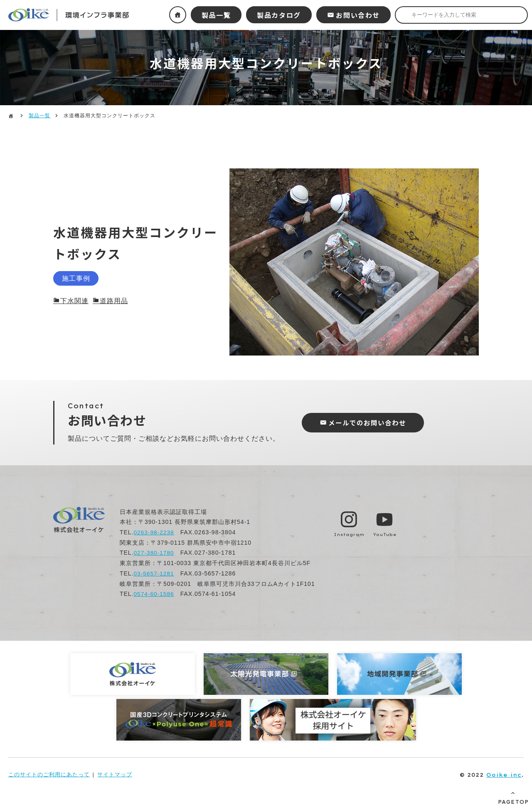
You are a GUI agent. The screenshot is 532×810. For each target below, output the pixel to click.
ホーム (178, 15)
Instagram (349, 534)
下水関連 (74, 301)
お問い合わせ (358, 15)
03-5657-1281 (154, 573)
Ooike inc (504, 774)
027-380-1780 (154, 553)
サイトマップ (115, 774)
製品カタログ (279, 15)
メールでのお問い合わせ (369, 423)
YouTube (385, 534)
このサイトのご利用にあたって (49, 774)
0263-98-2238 (154, 532)
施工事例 (79, 278)
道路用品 (114, 301)
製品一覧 (216, 15)
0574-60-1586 (154, 593)
